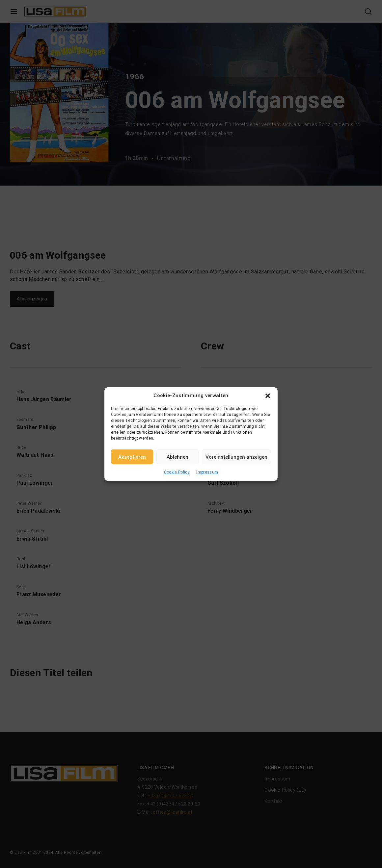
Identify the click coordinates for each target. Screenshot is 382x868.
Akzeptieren (132, 457)
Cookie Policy (177, 472)
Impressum (207, 472)
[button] (268, 396)
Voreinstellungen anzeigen (236, 457)
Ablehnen (177, 457)
